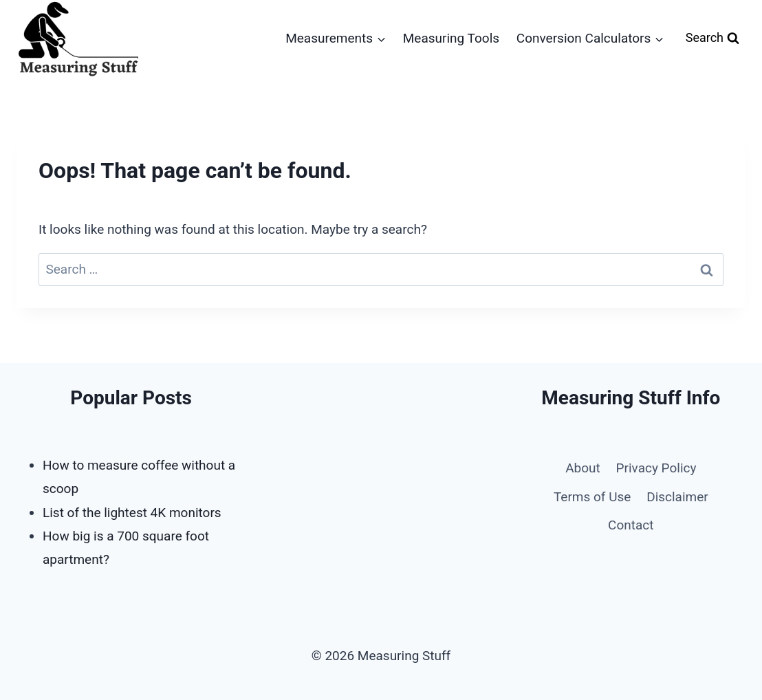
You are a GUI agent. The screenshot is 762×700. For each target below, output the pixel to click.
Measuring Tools (451, 38)
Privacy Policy (656, 468)
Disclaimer (677, 497)
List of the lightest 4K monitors (132, 513)
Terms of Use (592, 497)
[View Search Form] (712, 38)
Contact (631, 525)
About (583, 468)
